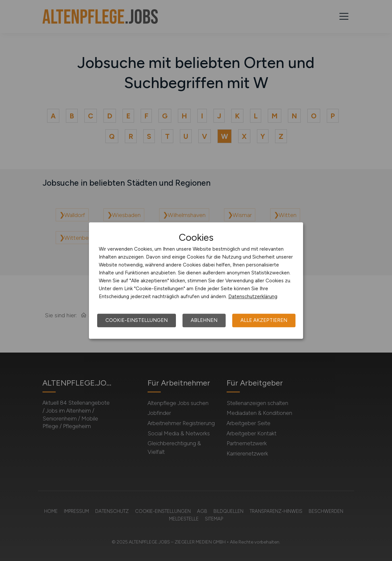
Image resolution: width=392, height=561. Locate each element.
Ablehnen (204, 320)
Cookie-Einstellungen (137, 320)
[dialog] (196, 281)
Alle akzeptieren (264, 320)
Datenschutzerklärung (253, 296)
